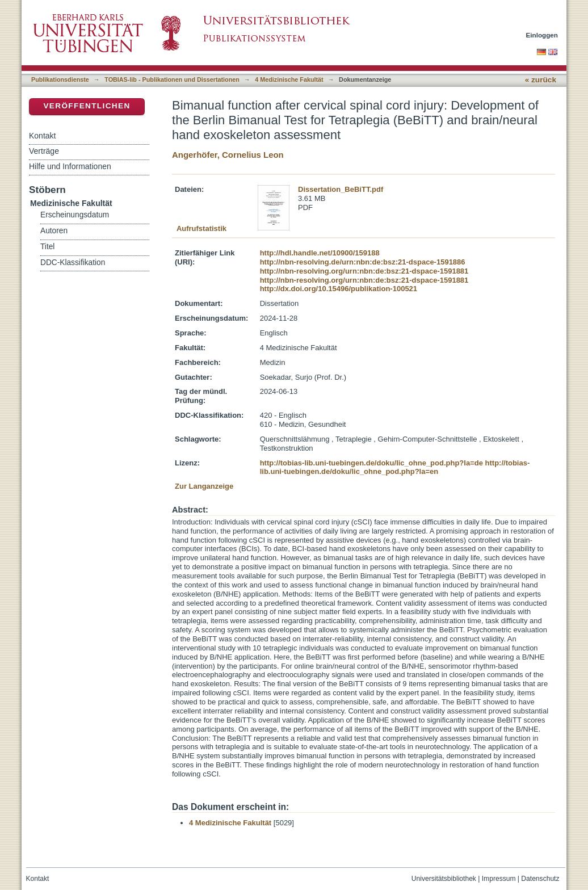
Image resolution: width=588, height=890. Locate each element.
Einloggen (542, 35)
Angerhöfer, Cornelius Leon (228, 155)
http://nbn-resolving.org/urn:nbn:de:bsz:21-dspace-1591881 (364, 271)
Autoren (54, 231)
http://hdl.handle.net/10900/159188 (320, 253)
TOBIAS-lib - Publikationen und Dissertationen (172, 79)
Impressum (499, 879)
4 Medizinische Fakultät (289, 79)
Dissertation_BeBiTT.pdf (341, 189)
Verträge (44, 151)
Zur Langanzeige (204, 486)
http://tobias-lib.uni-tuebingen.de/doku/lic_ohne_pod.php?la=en (395, 467)
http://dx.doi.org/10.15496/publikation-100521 (339, 289)
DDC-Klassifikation (73, 263)
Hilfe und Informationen (70, 166)
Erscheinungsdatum (75, 215)
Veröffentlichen (87, 106)
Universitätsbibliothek (444, 879)
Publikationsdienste (60, 79)
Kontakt (42, 136)
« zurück (541, 80)
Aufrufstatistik (201, 228)
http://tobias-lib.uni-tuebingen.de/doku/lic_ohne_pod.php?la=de (371, 463)
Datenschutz (540, 879)
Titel (47, 247)
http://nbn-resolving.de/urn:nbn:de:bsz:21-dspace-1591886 (363, 262)
